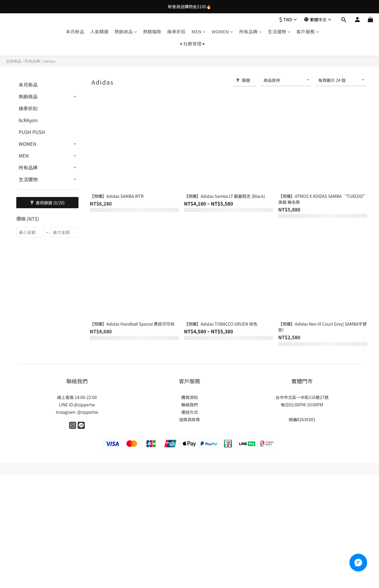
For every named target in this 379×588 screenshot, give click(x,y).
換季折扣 (176, 31)
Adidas (49, 61)
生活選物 (279, 31)
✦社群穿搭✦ (192, 44)
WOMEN (223, 31)
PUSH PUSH (32, 132)
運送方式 (189, 412)
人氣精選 (99, 31)
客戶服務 (308, 31)
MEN (199, 31)
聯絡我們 (189, 405)
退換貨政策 (189, 419)
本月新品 (75, 31)
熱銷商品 (126, 31)
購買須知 (189, 397)
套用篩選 (48, 203)
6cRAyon (28, 120)
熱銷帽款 (152, 31)
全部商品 (14, 61)
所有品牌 (251, 31)
